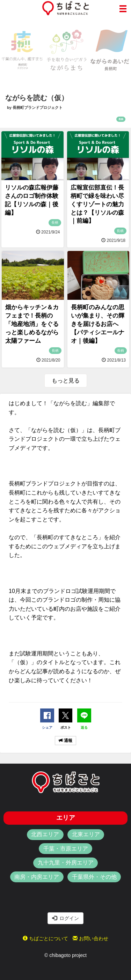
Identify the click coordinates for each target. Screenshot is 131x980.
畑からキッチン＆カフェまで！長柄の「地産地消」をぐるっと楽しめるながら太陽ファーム (32, 324)
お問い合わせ (90, 938)
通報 (65, 741)
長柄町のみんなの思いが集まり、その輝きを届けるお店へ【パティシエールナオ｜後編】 (98, 324)
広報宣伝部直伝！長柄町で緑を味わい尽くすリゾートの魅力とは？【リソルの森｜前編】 (97, 204)
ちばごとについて (45, 938)
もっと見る (66, 381)
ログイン (66, 918)
